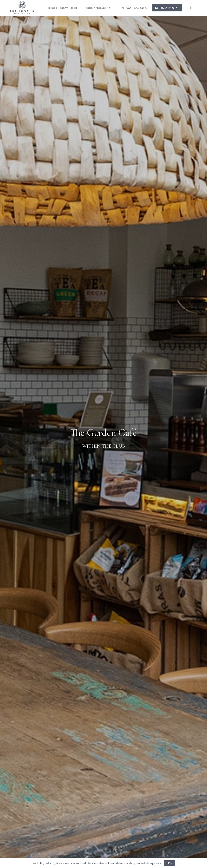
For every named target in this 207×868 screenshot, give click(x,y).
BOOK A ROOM (167, 8)
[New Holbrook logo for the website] (22, 8)
